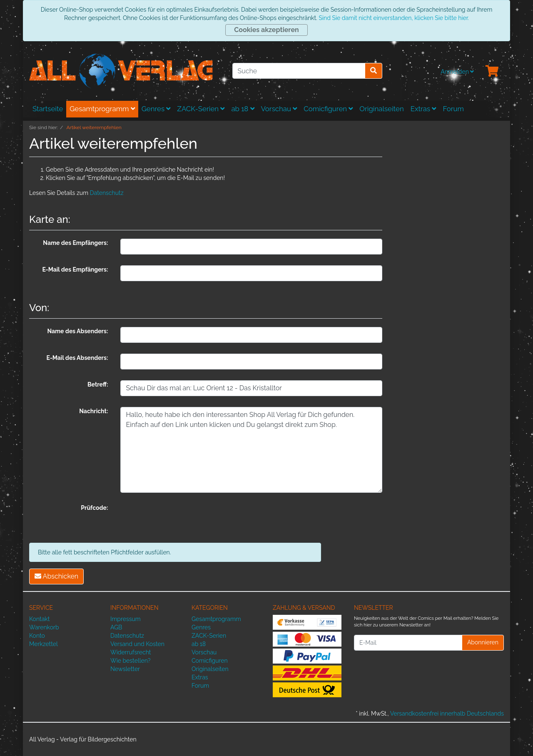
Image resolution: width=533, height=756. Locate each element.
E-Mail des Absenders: (77, 358)
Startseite (48, 109)
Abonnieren (483, 642)
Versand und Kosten (137, 644)
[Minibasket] (492, 72)
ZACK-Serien (201, 109)
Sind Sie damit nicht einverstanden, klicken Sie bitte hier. (394, 18)
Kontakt (39, 619)
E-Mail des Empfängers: (75, 269)
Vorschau (279, 109)
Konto (37, 636)
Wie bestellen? (130, 661)
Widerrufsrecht (131, 652)
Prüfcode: (94, 508)
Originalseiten (381, 109)
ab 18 (243, 109)
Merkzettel (44, 644)
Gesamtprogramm (102, 109)
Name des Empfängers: (75, 243)
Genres (156, 109)
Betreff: (98, 384)
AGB (116, 627)
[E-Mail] (408, 643)
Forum (453, 109)
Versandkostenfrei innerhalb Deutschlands (447, 714)
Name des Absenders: (77, 331)
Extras (423, 109)
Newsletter (125, 669)
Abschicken (56, 576)
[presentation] (184, 520)
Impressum (126, 619)
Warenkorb (44, 627)
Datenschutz (107, 193)
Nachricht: (93, 411)
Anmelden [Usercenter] (457, 72)
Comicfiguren (328, 109)
